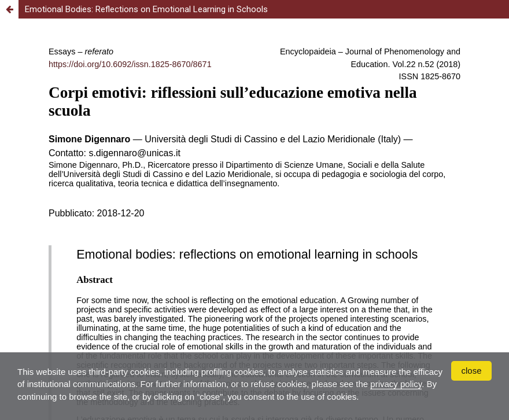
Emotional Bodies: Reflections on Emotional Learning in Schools (146, 9)
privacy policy (396, 384)
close (471, 371)
